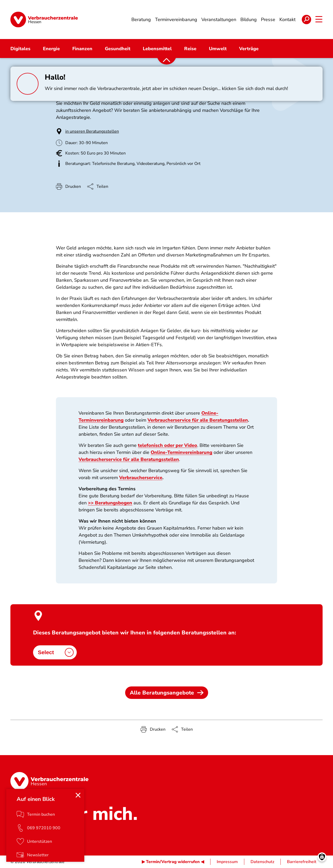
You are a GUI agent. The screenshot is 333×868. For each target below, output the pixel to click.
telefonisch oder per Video (168, 445)
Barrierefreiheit (302, 862)
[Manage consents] (322, 857)
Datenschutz (262, 862)
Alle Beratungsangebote (167, 693)
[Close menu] (78, 795)
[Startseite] (44, 20)
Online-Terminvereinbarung (181, 452)
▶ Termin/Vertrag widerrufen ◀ (173, 862)
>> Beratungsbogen (110, 503)
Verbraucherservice (141, 478)
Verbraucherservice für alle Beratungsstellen (198, 420)
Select (56, 652)
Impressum (227, 862)
